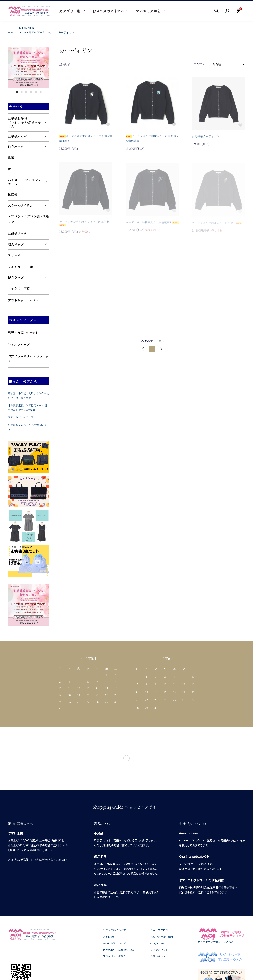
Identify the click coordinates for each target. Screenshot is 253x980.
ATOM (160, 943)
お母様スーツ (17, 234)
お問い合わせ (158, 956)
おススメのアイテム (108, 11)
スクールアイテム (20, 205)
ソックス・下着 (19, 289)
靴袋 (11, 157)
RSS (152, 943)
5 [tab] (36, 92)
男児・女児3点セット (23, 333)
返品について (110, 937)
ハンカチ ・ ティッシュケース (24, 182)
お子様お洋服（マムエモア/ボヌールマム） (24, 122)
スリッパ (14, 255)
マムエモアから (148, 11)
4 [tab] (31, 92)
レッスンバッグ (19, 344)
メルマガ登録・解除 (162, 937)
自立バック (16, 146)
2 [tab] (22, 92)
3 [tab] (26, 92)
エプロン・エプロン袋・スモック (28, 219)
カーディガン (66, 32)
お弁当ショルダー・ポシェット (28, 359)
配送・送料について (114, 930)
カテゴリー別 (70, 11)
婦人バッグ (16, 244)
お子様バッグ (17, 136)
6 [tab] (41, 92)
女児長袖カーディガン (206, 137)
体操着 (13, 195)
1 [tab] (17, 92)
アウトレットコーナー (24, 300)
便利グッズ (16, 278)
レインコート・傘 (20, 267)
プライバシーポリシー (116, 956)
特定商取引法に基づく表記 (118, 950)
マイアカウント (159, 950)
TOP (10, 32)
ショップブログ (159, 930)
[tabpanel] (29, 67)
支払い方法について (114, 943)
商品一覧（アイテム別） (22, 417)
